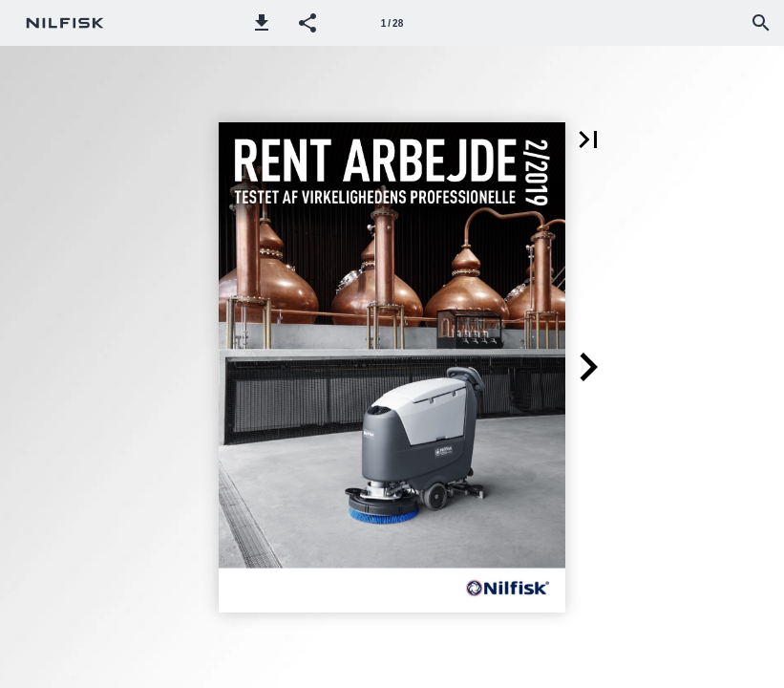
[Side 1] (392, 23)
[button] (262, 23)
